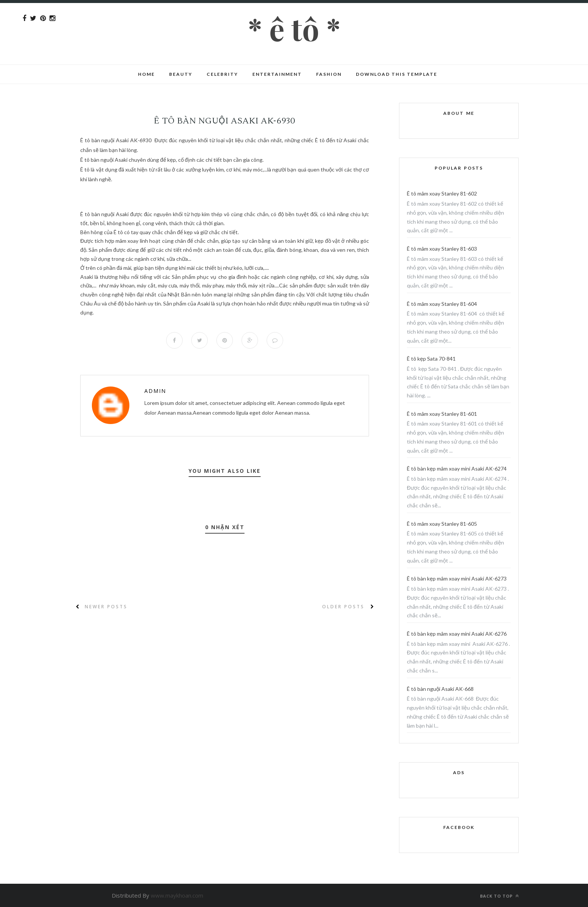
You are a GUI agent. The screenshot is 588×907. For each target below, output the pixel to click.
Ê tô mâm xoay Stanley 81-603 (442, 249)
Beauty (181, 74)
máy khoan (122, 285)
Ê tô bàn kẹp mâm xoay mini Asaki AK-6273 (457, 578)
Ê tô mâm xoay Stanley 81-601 (442, 414)
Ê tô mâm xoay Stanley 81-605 (442, 524)
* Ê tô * (294, 28)
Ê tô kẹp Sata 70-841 (431, 359)
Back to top (499, 896)
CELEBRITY (222, 74)
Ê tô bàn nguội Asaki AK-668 (440, 689)
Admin (155, 391)
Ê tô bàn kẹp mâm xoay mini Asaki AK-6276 (457, 634)
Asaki (123, 214)
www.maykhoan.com (177, 895)
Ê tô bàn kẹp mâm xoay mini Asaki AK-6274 (457, 469)
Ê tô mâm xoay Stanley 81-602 (442, 193)
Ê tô (85, 140)
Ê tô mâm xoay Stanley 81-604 (442, 304)
